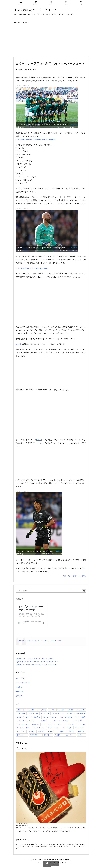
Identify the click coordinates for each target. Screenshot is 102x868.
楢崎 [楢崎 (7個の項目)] (46, 735)
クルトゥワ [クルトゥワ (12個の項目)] (80, 717)
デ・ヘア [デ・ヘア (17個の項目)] (78, 721)
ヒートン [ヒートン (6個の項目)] (81, 724)
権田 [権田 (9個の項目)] (57, 735)
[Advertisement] (51, 41)
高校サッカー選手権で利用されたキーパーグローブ (50, 64)
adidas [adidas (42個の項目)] (21, 710)
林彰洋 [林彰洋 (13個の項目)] (34, 735)
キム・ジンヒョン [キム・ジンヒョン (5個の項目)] (50, 717)
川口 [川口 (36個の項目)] (61, 731)
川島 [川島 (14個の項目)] (71, 731)
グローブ (33, 70)
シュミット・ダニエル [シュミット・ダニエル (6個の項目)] (26, 721)
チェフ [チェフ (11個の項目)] (43, 721)
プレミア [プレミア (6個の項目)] (79, 728)
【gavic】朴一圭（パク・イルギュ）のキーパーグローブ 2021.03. (37, 662)
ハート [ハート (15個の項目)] (57, 724)
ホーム (18, 23)
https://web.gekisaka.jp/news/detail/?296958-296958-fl (36, 139)
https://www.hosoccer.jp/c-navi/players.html (32, 268)
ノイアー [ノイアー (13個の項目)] (46, 724)
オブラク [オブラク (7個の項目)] (45, 713)
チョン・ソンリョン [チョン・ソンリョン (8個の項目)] (60, 721)
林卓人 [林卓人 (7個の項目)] (20, 735)
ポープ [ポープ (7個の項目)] (20, 731)
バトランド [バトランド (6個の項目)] (69, 724)
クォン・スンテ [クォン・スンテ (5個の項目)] (65, 717)
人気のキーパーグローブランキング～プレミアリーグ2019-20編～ (41, 641)
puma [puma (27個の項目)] (61, 710)
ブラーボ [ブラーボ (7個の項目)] (67, 728)
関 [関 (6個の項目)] (80, 735)
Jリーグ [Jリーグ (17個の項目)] (42, 710)
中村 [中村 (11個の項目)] (41, 731)
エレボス (19, 344)
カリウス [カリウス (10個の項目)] (35, 717)
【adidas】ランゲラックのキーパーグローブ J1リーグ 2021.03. (37, 665)
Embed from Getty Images (22, 85)
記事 (19, 696)
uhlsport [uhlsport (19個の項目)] (81, 710)
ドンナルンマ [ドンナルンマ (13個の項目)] (23, 724)
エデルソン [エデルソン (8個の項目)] (33, 713)
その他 (19, 687)
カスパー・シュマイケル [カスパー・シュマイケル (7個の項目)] (76, 713)
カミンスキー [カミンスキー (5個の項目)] (23, 717)
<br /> (22, 372)
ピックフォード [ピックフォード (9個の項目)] (23, 728)
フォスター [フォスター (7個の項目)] (39, 728)
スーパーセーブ (22, 683)
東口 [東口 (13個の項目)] (81, 731)
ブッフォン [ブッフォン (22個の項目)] (53, 728)
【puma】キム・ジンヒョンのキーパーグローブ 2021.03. (35, 659)
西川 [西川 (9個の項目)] (69, 735)
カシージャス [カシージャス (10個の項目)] (57, 713)
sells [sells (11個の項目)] (70, 710)
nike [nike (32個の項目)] (52, 710)
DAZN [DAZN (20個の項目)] (31, 710)
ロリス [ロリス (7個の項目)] (31, 731)
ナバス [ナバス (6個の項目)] (35, 724)
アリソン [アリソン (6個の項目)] (21, 713)
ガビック (39, 440)
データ (19, 692)
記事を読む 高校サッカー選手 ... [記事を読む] (75, 576)
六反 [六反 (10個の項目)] (51, 731)
